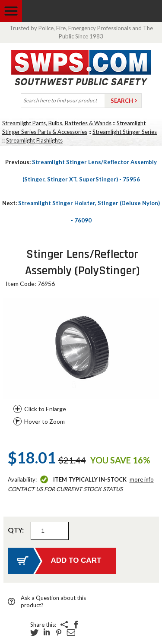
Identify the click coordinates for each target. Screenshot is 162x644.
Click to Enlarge (45, 409)
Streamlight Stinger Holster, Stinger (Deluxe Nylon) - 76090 (81, 212)
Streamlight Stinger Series (125, 132)
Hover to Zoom (44, 421)
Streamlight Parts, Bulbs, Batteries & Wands (57, 123)
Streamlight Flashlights (34, 140)
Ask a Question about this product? (53, 601)
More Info (142, 479)
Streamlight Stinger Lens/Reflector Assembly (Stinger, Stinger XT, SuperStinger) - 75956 (81, 171)
